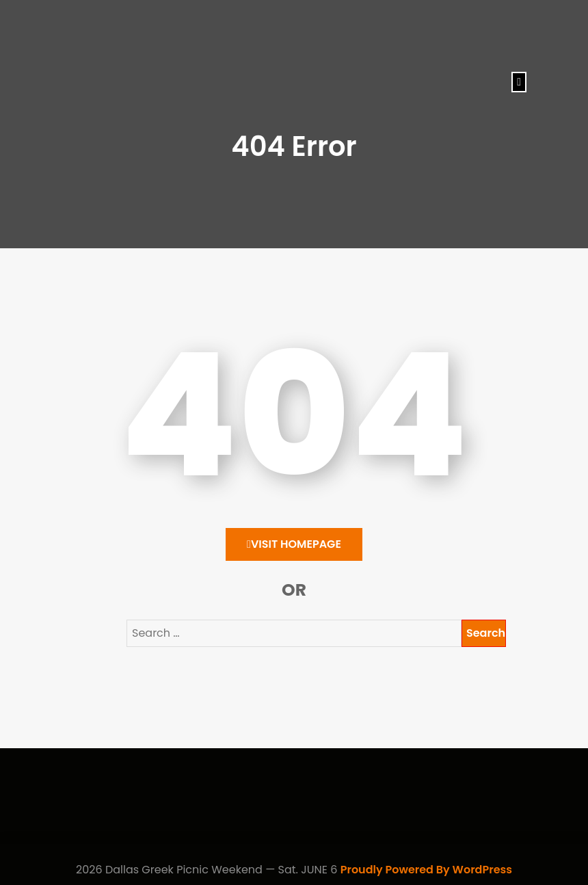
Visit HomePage (294, 544)
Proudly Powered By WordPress (426, 870)
